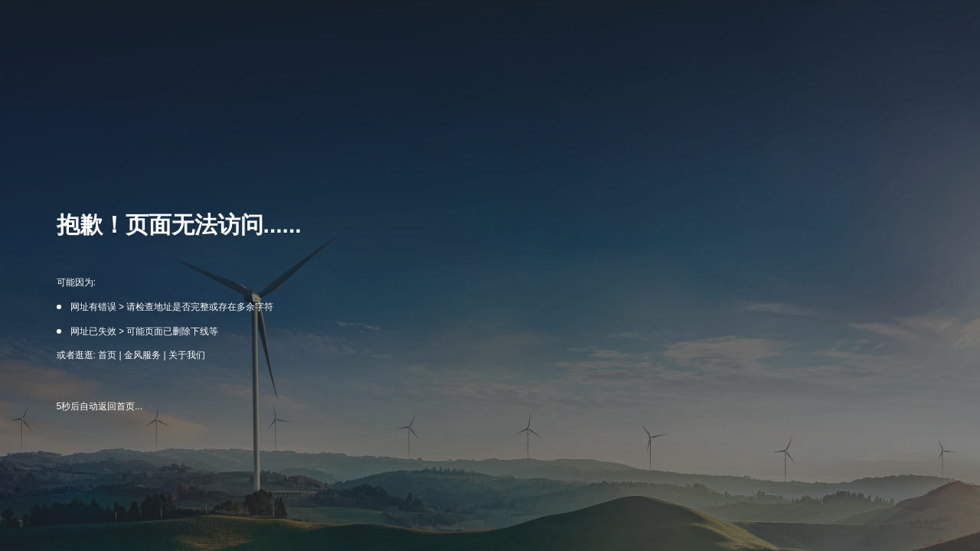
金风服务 (142, 355)
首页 (107, 355)
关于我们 (187, 355)
